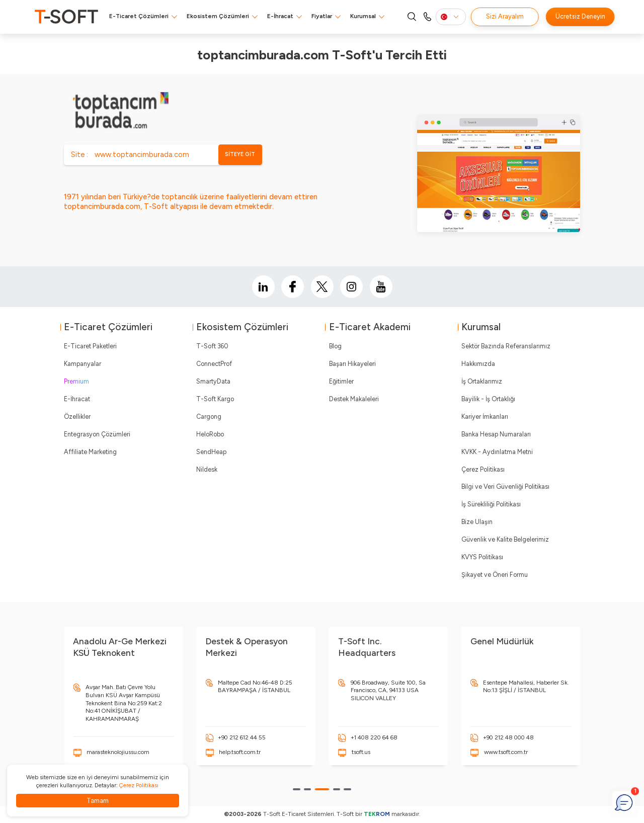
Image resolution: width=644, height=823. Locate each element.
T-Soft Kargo (215, 399)
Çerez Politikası (483, 469)
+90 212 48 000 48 (508, 737)
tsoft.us (361, 752)
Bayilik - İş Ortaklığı (488, 399)
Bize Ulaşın (477, 522)
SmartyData (213, 381)
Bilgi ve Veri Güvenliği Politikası (505, 487)
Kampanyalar (83, 364)
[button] (296, 789)
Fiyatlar (322, 16)
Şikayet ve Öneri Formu (495, 575)
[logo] (66, 17)
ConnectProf (214, 364)
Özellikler (77, 417)
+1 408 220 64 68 (374, 737)
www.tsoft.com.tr (506, 752)
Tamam (98, 801)
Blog (335, 346)
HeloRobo (210, 434)
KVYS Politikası (482, 557)
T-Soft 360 (212, 346)
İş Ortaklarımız (482, 381)
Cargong (209, 417)
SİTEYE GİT (240, 154)
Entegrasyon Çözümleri (97, 434)
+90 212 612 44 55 (242, 737)
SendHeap (211, 452)
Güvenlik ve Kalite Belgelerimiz (505, 539)
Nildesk (207, 469)
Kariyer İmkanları (485, 417)
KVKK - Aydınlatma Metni (497, 452)
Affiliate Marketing (90, 452)
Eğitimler (341, 381)
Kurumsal (363, 16)
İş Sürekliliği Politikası (491, 504)
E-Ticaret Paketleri (90, 346)
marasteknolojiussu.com (118, 752)
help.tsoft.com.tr (240, 752)
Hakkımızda (478, 364)
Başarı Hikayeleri (352, 364)
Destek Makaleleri (354, 399)
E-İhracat (280, 16)
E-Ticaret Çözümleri (139, 16)
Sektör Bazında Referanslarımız (506, 346)
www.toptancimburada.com (142, 155)
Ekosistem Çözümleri (218, 16)
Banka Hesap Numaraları (496, 434)
